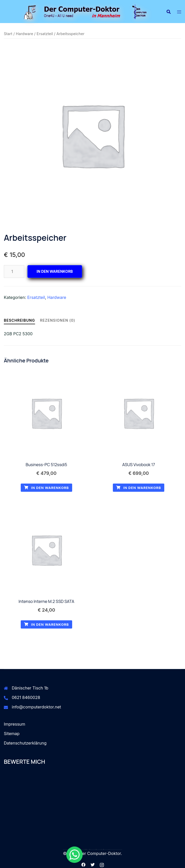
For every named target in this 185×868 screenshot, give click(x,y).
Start (8, 34)
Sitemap (12, 734)
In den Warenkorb (55, 271)
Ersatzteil (45, 34)
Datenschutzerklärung (25, 743)
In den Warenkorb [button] (47, 488)
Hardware (25, 34)
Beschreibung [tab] (19, 320)
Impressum (15, 724)
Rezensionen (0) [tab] (58, 320)
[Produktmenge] (14, 271)
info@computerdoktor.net (36, 707)
